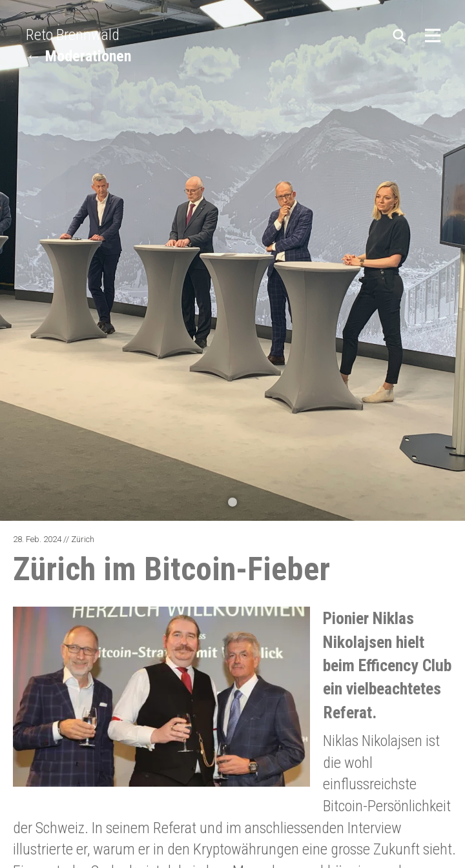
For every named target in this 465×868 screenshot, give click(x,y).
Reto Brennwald (73, 35)
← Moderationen (78, 56)
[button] (232, 502)
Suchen (400, 35)
